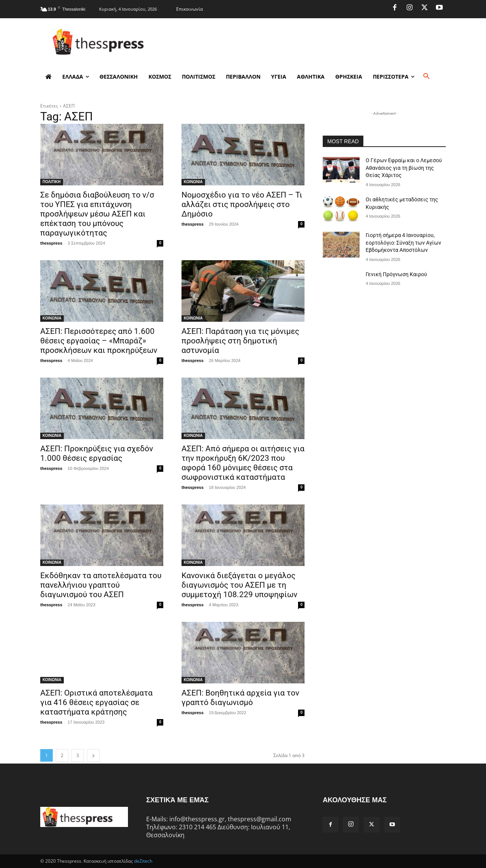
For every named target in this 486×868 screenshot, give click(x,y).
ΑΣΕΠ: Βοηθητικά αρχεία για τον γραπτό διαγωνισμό (240, 698)
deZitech (143, 861)
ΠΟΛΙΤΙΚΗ (52, 182)
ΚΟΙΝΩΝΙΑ (193, 182)
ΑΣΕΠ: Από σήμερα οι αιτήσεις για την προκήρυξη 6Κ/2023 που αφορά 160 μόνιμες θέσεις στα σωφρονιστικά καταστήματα (243, 463)
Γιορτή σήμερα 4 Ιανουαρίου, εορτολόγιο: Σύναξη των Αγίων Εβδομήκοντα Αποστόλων (403, 243)
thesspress (51, 243)
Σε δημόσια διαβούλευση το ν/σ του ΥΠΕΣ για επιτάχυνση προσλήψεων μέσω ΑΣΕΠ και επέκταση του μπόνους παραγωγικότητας (97, 214)
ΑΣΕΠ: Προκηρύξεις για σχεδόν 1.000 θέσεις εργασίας (97, 453)
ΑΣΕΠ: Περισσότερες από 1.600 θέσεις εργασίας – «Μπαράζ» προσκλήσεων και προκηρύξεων (99, 341)
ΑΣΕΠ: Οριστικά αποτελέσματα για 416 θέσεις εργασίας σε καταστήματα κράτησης (96, 702)
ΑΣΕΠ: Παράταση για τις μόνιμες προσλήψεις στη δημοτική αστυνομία (240, 341)
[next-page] (93, 755)
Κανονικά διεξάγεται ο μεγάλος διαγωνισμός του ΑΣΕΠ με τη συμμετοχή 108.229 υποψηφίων (239, 585)
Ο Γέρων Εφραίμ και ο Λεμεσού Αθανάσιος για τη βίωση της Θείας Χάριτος (404, 168)
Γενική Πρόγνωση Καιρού (396, 274)
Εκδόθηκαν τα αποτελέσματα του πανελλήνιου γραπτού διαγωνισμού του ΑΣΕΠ (101, 585)
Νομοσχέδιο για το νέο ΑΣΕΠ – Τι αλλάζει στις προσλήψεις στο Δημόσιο (242, 204)
